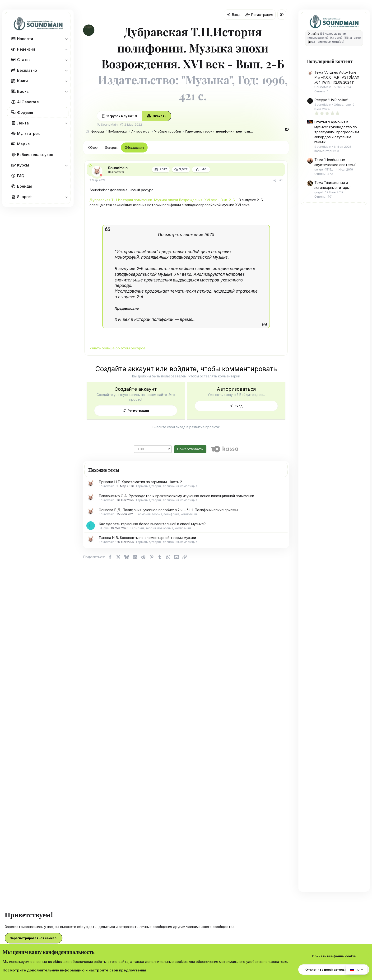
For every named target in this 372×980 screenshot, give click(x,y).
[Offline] (101, 175)
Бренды (24, 186)
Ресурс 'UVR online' (331, 100)
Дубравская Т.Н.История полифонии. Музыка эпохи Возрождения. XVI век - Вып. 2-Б (162, 200)
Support (24, 197)
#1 (281, 180)
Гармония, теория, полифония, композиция (167, 486)
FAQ (21, 176)
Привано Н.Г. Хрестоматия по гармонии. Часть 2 (140, 482)
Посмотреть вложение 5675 (186, 235)
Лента (23, 123)
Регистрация (138, 410)
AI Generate (28, 102)
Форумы (25, 112)
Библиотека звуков (35, 155)
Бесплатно (27, 70)
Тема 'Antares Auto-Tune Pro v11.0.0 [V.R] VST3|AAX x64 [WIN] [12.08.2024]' (337, 77)
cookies (55, 962)
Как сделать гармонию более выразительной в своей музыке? (152, 524)
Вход (239, 406)
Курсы (23, 165)
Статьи (24, 60)
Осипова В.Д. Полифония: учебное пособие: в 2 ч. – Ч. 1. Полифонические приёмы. (169, 510)
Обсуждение (134, 147)
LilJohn (104, 528)
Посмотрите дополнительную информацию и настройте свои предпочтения (74, 970)
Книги (22, 81)
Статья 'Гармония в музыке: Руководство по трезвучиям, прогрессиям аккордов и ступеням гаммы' (337, 132)
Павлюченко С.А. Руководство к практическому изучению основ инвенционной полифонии (176, 496)
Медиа (23, 144)
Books (23, 91)
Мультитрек (28, 133)
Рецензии (26, 49)
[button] (66, 39)
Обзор (93, 147)
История (111, 147)
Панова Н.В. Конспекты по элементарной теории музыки (147, 538)
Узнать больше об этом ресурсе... (119, 348)
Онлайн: (313, 34)
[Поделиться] (275, 180)
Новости (25, 39)
